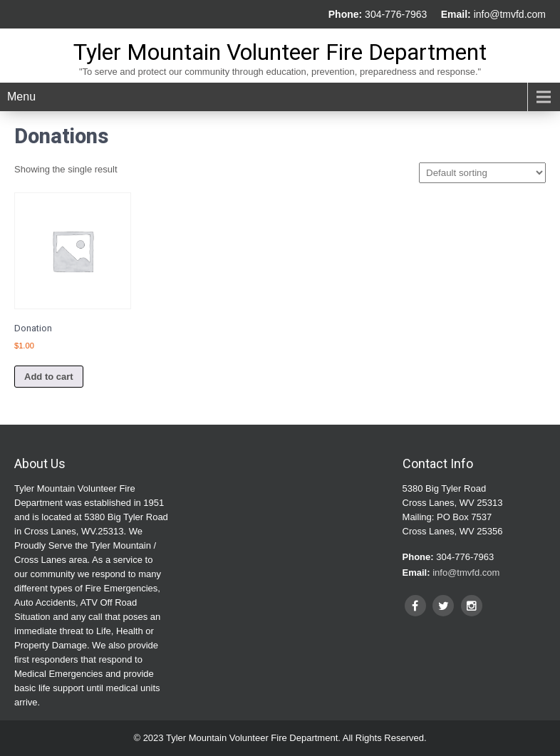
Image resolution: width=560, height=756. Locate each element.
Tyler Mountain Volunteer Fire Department (280, 52)
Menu (21, 97)
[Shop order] (482, 173)
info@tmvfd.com (510, 14)
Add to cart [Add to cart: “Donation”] (49, 377)
